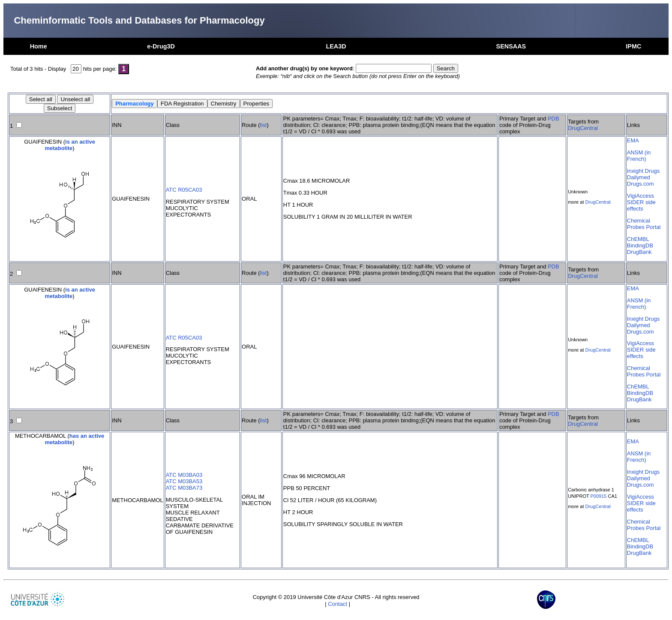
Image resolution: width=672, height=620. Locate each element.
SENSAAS (511, 46)
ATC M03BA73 (184, 488)
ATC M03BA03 (184, 475)
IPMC (633, 46)
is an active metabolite (70, 145)
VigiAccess (640, 196)
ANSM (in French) (639, 156)
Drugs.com (640, 184)
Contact (337, 604)
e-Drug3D (161, 46)
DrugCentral (583, 128)
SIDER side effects (641, 205)
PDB (553, 119)
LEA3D (336, 46)
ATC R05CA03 (184, 190)
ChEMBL (638, 239)
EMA (633, 140)
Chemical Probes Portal (644, 224)
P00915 (599, 496)
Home (39, 46)
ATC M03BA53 (184, 481)
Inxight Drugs (643, 171)
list (264, 125)
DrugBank (639, 252)
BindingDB (640, 245)
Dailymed (639, 177)
